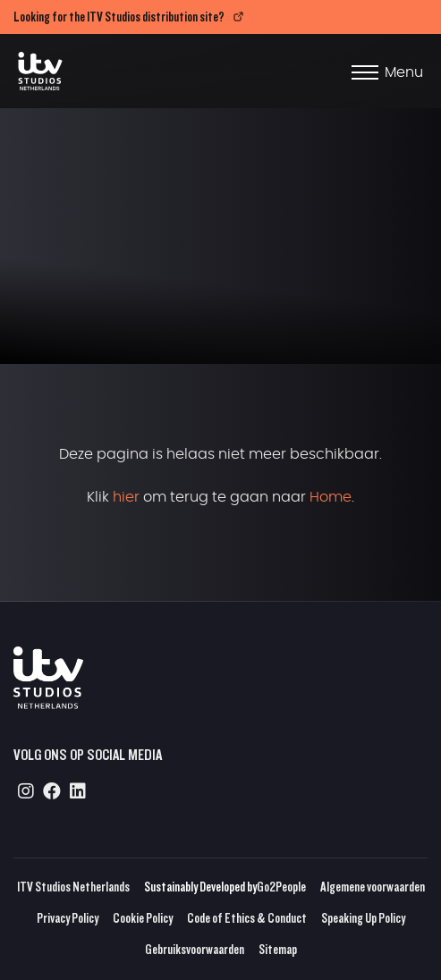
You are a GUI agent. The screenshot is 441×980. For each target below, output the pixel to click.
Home (331, 497)
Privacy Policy (68, 918)
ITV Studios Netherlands (73, 887)
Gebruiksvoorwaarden (195, 949)
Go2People (281, 887)
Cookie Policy (143, 918)
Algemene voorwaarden (373, 887)
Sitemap (278, 949)
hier (126, 497)
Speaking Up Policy (363, 918)
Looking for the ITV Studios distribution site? (119, 17)
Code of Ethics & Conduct (247, 918)
